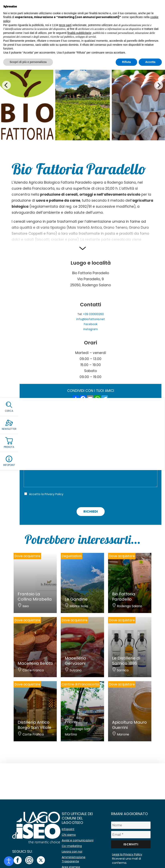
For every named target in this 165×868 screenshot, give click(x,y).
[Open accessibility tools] (9, 861)
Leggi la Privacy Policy (127, 854)
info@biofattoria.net (91, 319)
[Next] (159, 85)
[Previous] (6, 85)
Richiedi (91, 511)
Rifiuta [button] (127, 62)
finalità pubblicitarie (79, 33)
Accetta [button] (150, 62)
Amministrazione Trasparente (74, 859)
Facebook (91, 324)
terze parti (65, 25)
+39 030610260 (93, 314)
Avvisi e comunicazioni (78, 840)
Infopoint (68, 829)
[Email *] (131, 835)
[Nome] (131, 825)
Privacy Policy (54, 494)
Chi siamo (69, 835)
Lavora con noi (72, 852)
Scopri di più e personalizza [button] (28, 62)
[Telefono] (91, 455)
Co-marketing (72, 846)
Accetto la (46, 494)
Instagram (91, 329)
